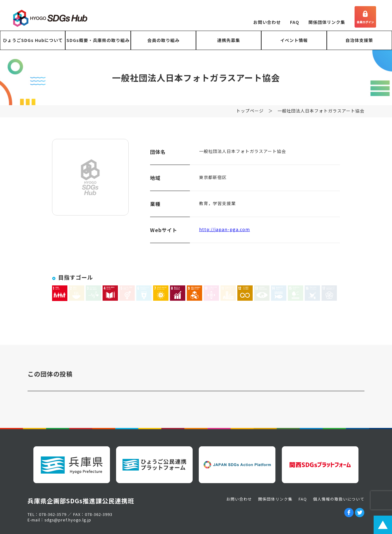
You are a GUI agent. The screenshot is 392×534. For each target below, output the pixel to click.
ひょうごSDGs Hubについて (33, 40)
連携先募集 (229, 40)
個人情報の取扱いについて (339, 499)
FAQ (295, 22)
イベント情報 (294, 40)
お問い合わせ (267, 22)
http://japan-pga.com (224, 233)
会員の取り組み (163, 40)
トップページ (250, 114)
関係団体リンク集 (327, 22)
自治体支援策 (359, 40)
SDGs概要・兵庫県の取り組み (98, 40)
